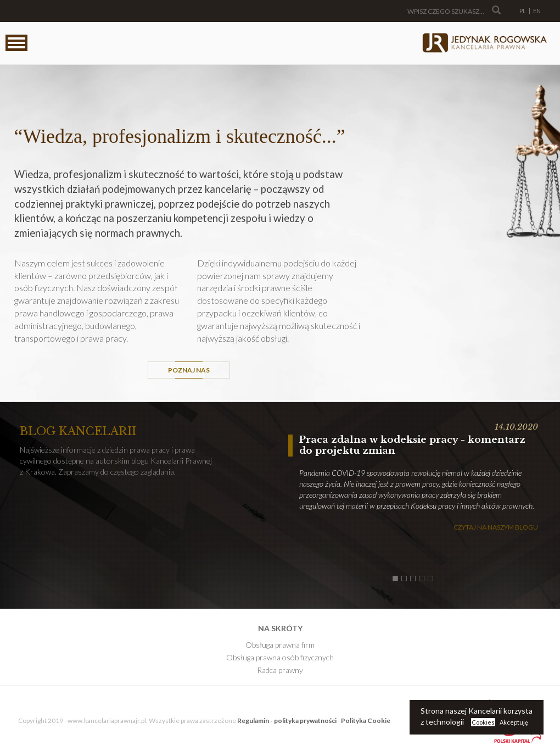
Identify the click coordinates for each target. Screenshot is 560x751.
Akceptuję (514, 722)
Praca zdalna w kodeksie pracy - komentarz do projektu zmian (412, 445)
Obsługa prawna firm (280, 645)
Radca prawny (280, 670)
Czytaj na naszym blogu (496, 527)
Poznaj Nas (189, 370)
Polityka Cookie (366, 721)
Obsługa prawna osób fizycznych (280, 657)
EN (537, 11)
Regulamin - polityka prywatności (287, 721)
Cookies (483, 722)
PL (523, 11)
